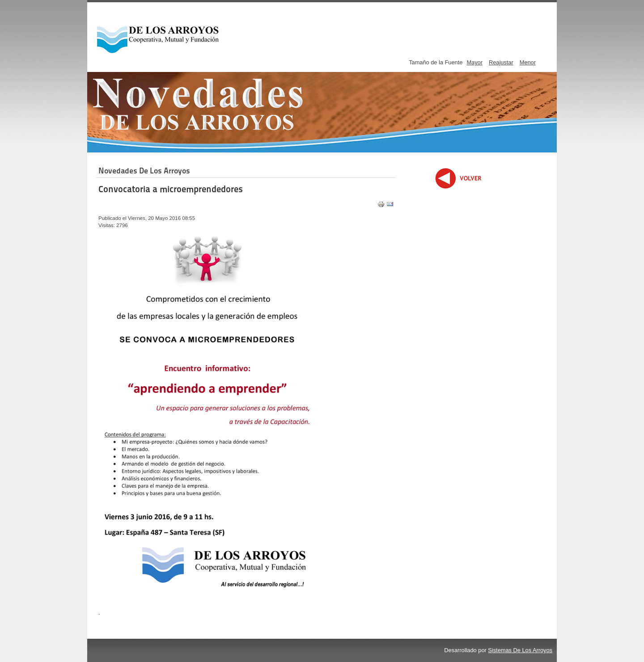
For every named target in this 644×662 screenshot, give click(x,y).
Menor (528, 62)
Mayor (475, 62)
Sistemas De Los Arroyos (520, 650)
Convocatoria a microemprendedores (171, 189)
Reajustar (501, 62)
